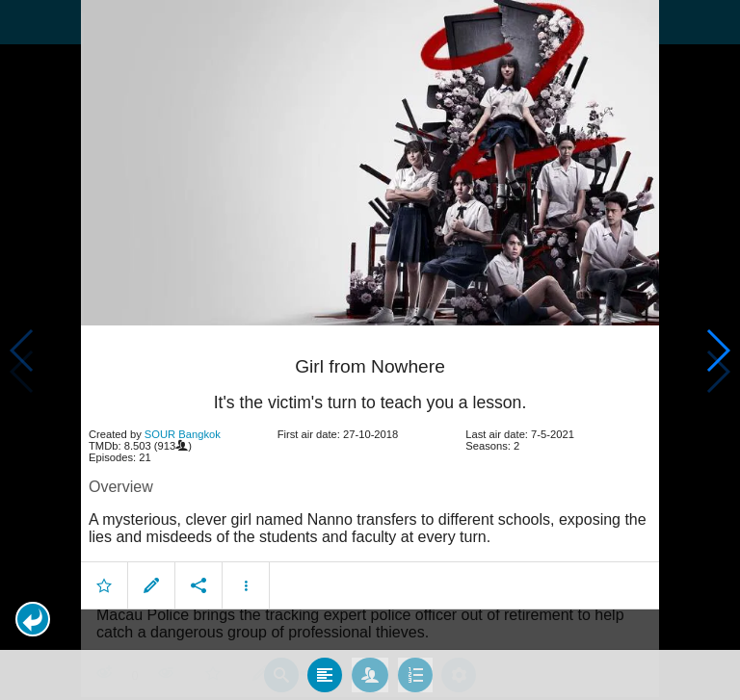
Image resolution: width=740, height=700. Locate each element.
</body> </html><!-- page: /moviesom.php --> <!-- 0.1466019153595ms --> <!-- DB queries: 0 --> (370, 350)
